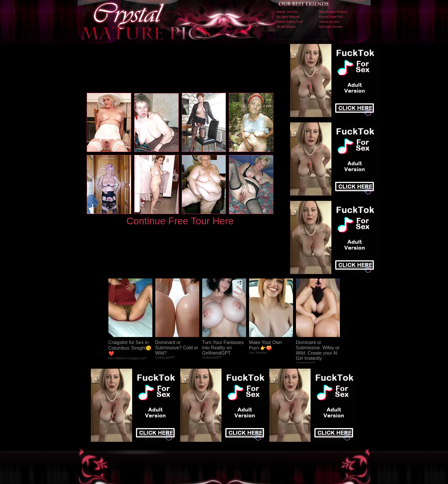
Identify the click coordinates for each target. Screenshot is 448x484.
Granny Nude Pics (331, 17)
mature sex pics (329, 22)
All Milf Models (286, 27)
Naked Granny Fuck (290, 22)
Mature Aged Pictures (333, 12)
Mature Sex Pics (288, 12)
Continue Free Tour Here (180, 221)
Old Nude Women (331, 27)
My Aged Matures (288, 17)
